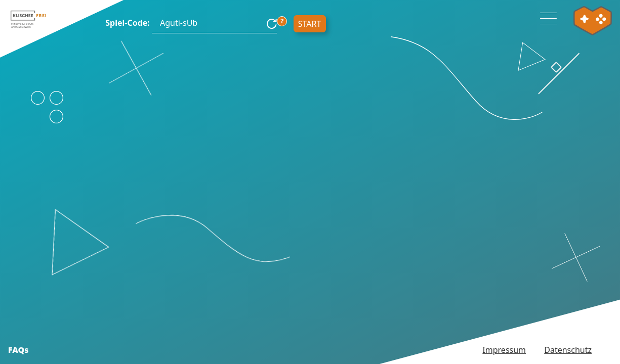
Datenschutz (568, 350)
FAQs (18, 350)
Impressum (504, 350)
